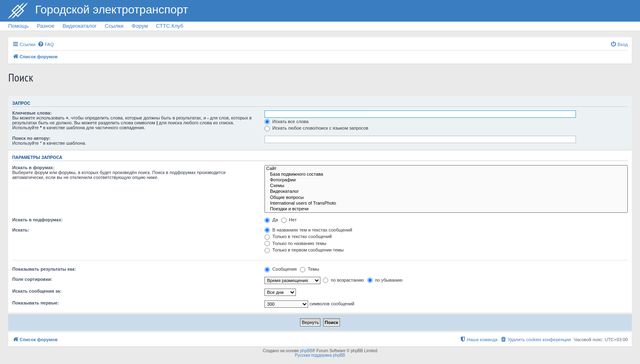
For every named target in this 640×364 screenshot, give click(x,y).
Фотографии (446, 180)
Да (271, 220)
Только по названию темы (295, 243)
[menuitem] (46, 44)
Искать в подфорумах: (38, 220)
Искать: (21, 230)
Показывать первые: (36, 303)
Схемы (446, 186)
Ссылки (114, 26)
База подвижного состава (446, 174)
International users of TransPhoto (446, 203)
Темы (310, 269)
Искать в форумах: (33, 168)
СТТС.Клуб (170, 26)
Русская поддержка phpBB (320, 355)
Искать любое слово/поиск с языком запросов (316, 128)
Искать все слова (287, 121)
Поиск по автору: (31, 138)
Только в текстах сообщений (298, 236)
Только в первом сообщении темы (304, 250)
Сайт (446, 169)
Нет (289, 220)
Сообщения (281, 269)
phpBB (306, 351)
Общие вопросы (446, 198)
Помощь (18, 26)
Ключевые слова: (32, 113)
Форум (140, 26)
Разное (46, 26)
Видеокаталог (80, 26)
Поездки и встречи (446, 209)
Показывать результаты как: (44, 269)
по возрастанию (343, 280)
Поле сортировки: (32, 279)
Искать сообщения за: (37, 291)
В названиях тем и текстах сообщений (308, 230)
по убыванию (385, 280)
